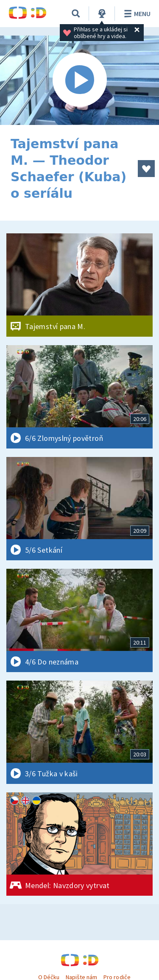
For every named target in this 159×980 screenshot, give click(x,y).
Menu (136, 14)
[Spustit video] (79, 80)
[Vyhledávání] (76, 14)
